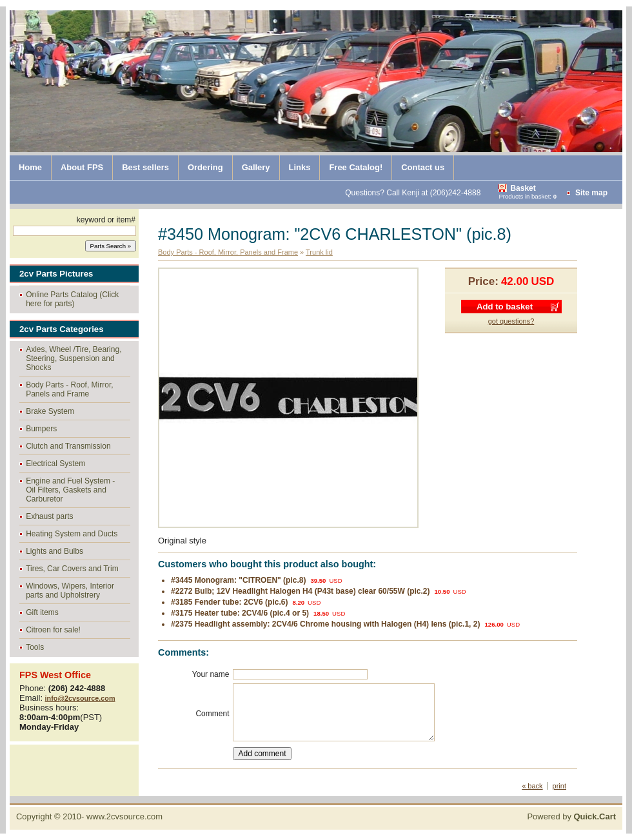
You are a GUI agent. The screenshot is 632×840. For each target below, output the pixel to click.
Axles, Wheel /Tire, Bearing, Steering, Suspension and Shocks (74, 358)
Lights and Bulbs (54, 551)
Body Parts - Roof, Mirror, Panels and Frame (69, 389)
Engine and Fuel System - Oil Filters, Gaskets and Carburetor (70, 490)
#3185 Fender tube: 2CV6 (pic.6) (229, 602)
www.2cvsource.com (124, 816)
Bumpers (41, 429)
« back (532, 786)
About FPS (82, 167)
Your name (211, 674)
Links (300, 167)
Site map (591, 193)
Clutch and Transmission (68, 446)
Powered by (571, 816)
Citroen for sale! (53, 630)
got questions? (511, 321)
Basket (523, 188)
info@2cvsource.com (80, 698)
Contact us (423, 167)
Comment (212, 714)
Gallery (256, 167)
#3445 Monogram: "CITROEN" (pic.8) (238, 580)
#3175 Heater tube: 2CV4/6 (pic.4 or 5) (240, 613)
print (559, 786)
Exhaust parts (49, 516)
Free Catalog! (356, 167)
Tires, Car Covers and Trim (72, 569)
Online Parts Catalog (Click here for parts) (72, 299)
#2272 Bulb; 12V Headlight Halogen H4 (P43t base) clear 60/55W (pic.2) (300, 591)
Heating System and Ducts (72, 534)
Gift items (42, 612)
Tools (35, 647)
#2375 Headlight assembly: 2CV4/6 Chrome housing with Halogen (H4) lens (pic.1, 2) (325, 624)
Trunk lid (319, 252)
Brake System (50, 411)
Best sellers (145, 167)
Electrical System (55, 464)
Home (30, 167)
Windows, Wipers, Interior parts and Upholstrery (70, 591)
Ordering (205, 167)
